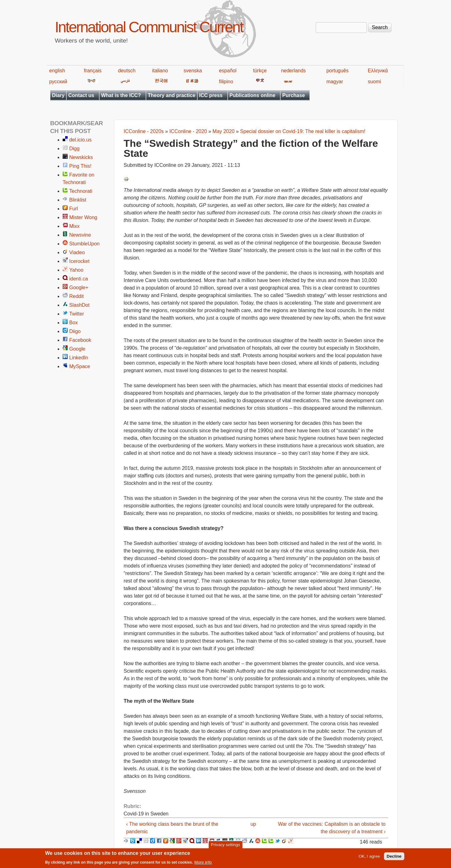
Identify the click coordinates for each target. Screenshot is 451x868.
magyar (335, 82)
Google (77, 349)
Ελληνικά (378, 71)
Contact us (81, 95)
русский (58, 82)
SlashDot (79, 305)
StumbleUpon (84, 244)
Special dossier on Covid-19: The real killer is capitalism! (303, 131)
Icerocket (79, 261)
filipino (226, 82)
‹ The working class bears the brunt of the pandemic (172, 828)
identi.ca (79, 279)
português (337, 71)
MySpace (80, 366)
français (93, 71)
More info (203, 864)
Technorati (81, 191)
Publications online (253, 95)
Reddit (76, 296)
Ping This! (80, 166)
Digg (74, 149)
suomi (374, 82)
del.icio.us (80, 140)
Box (74, 323)
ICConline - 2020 (188, 131)
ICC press (211, 95)
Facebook (80, 340)
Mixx (74, 226)
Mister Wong (83, 217)
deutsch (127, 71)
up (253, 824)
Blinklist (78, 200)
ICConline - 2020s (144, 131)
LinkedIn (79, 358)
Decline (394, 858)
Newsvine (80, 235)
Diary (58, 95)
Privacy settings (225, 846)
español (228, 71)
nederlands (293, 71)
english (57, 71)
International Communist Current (149, 27)
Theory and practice (172, 95)
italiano (160, 71)
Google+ (79, 288)
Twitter (77, 314)
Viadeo (77, 252)
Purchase (293, 95)
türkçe (260, 71)
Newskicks (81, 157)
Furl (74, 209)
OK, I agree (369, 858)
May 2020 (224, 131)
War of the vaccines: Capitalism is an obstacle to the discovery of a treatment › (332, 828)
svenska (193, 71)
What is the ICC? (121, 95)
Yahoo (76, 270)
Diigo (75, 331)
